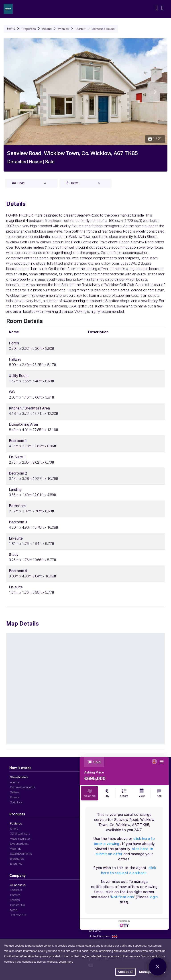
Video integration (21, 839)
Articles (15, 900)
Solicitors (16, 803)
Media (14, 910)
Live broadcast (19, 844)
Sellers (14, 793)
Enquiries (16, 864)
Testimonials (18, 915)
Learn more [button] (66, 962)
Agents (14, 783)
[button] (16, 92)
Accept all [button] (125, 972)
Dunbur (81, 29)
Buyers (14, 797)
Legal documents (21, 854)
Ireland (47, 29)
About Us (16, 890)
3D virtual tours (20, 834)
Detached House (103, 29)
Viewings (16, 849)
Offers (14, 829)
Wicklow (64, 29)
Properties (29, 29)
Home (11, 29)
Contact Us (17, 905)
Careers (15, 895)
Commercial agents (22, 787)
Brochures (17, 859)
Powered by (124, 923)
